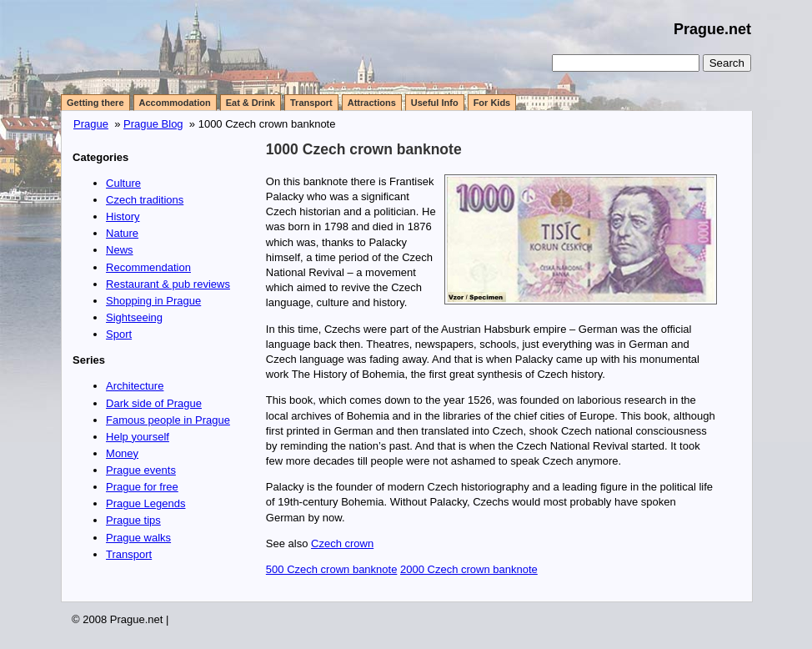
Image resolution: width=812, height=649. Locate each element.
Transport (311, 103)
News (120, 250)
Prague (91, 124)
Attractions (372, 103)
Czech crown (342, 543)
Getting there (95, 103)
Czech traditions (145, 200)
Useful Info (435, 103)
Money (122, 453)
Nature (122, 233)
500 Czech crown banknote (332, 569)
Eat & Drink (251, 103)
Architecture (135, 386)
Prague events (141, 470)
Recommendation (148, 267)
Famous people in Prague (168, 420)
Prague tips (133, 520)
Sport (119, 334)
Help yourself (138, 437)
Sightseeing (134, 317)
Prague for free (142, 487)
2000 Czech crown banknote (469, 569)
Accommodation (175, 103)
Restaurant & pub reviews (168, 284)
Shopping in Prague (153, 301)
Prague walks (138, 538)
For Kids (492, 103)
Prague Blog (153, 124)
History (123, 216)
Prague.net (712, 29)
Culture (123, 183)
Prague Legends (145, 503)
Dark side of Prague (154, 403)
